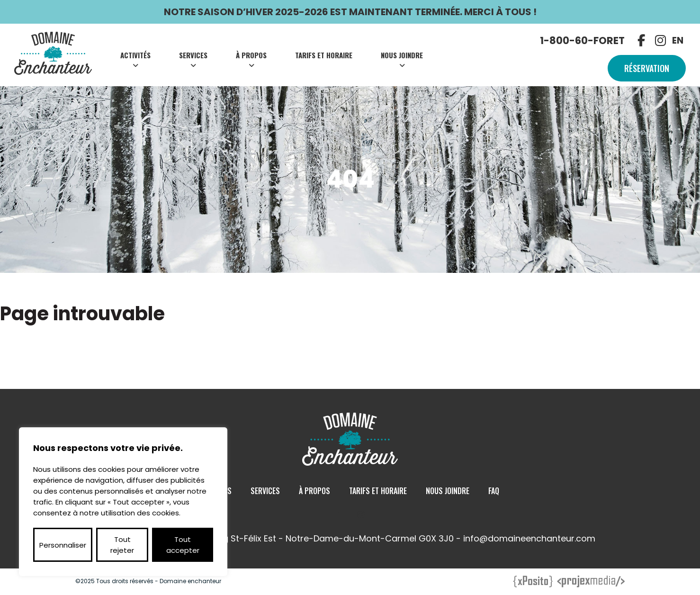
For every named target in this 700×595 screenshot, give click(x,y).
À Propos (251, 55)
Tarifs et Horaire (324, 55)
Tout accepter (183, 545)
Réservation (647, 68)
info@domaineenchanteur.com (529, 538)
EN (678, 41)
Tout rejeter (122, 545)
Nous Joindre (402, 55)
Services (193, 55)
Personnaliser (63, 545)
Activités (135, 55)
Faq (494, 491)
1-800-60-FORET (582, 41)
